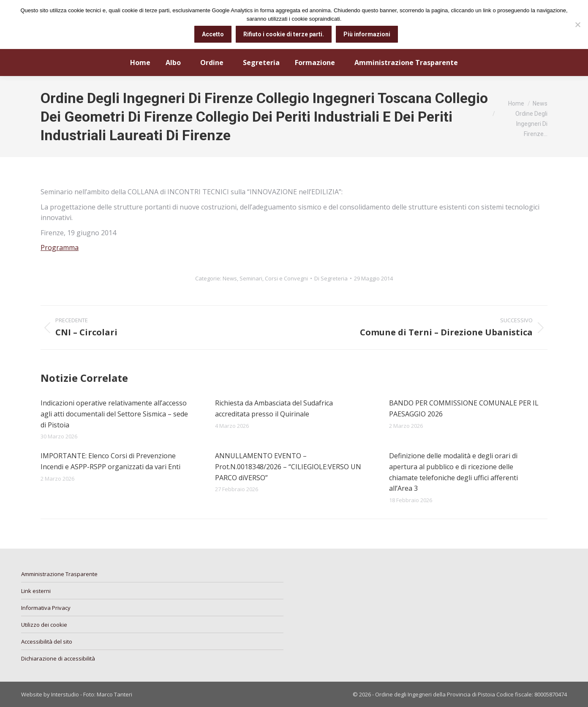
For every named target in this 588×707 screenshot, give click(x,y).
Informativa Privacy (46, 608)
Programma (60, 247)
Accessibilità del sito (47, 642)
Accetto (213, 34)
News (230, 278)
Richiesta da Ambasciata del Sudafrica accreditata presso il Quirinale (274, 408)
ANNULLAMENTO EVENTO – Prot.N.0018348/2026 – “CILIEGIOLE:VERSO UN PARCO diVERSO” (288, 466)
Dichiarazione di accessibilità (58, 658)
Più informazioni (367, 34)
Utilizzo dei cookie (44, 625)
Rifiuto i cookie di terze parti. (284, 34)
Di (331, 278)
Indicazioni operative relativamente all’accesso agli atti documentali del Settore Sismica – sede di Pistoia (114, 414)
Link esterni (36, 591)
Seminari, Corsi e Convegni (274, 278)
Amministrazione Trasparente (59, 574)
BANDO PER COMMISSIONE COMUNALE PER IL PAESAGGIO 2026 (464, 408)
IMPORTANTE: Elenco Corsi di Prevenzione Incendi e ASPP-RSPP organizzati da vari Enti (110, 461)
